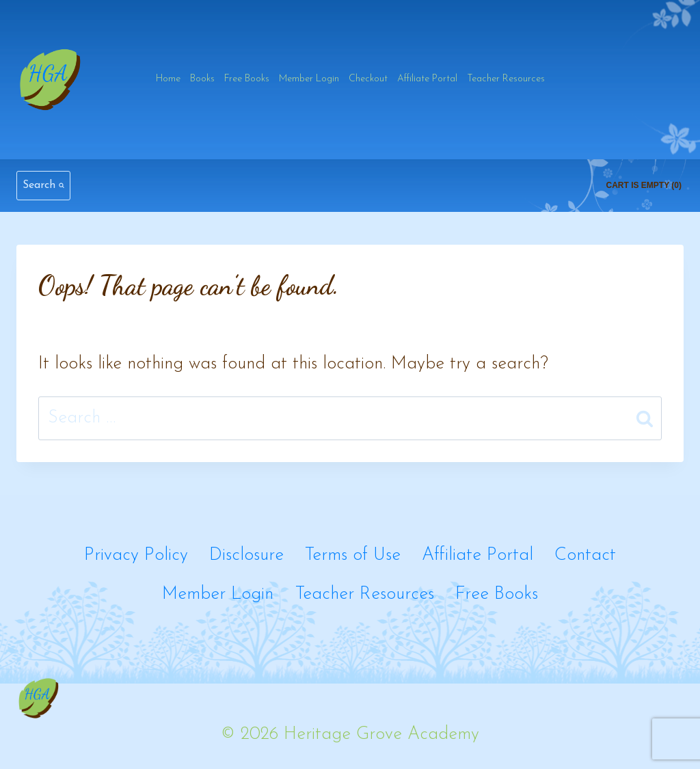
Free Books (247, 79)
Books (202, 79)
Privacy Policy (136, 555)
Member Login (309, 79)
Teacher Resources (506, 79)
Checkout (368, 79)
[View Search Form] (43, 186)
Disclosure (246, 555)
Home (168, 79)
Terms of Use (353, 555)
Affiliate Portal (427, 79)
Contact (585, 555)
